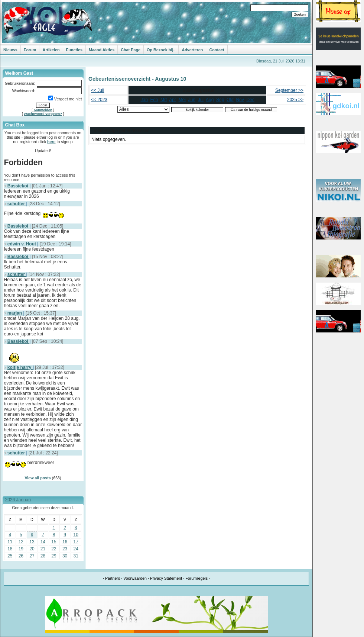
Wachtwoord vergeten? (43, 114)
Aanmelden (43, 110)
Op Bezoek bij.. (161, 50)
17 (76, 542)
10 (76, 535)
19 (21, 549)
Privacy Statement (166, 578)
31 (76, 556)
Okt (230, 100)
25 (10, 556)
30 (65, 556)
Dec (250, 100)
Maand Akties (102, 50)
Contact (217, 50)
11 (10, 542)
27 (32, 556)
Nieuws (10, 50)
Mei (182, 100)
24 (76, 549)
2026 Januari (18, 500)
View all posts (38, 478)
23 (65, 549)
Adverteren (192, 50)
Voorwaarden (135, 578)
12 (21, 542)
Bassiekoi (18, 186)
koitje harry (20, 367)
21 (43, 549)
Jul (201, 100)
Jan (144, 100)
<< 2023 (99, 100)
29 (54, 556)
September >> (289, 90)
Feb (154, 100)
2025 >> (295, 100)
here (51, 142)
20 (32, 549)
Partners (113, 578)
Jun (192, 100)
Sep (220, 100)
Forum (30, 50)
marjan (15, 313)
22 (54, 549)
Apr (173, 100)
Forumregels (196, 578)
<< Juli (97, 90)
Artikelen (51, 50)
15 (54, 542)
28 (43, 556)
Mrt (164, 100)
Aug (210, 100)
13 (32, 542)
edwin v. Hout (22, 244)
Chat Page (131, 50)
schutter (17, 204)
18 (10, 549)
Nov (240, 100)
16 (65, 542)
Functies (74, 50)
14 (43, 542)
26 (21, 556)
